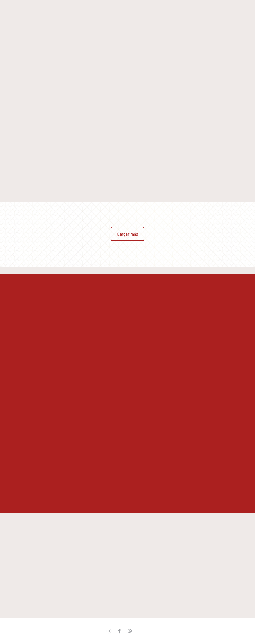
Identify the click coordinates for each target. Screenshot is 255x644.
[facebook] (120, 631)
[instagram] (109, 631)
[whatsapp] (130, 631)
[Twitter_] (140, 631)
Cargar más (127, 234)
